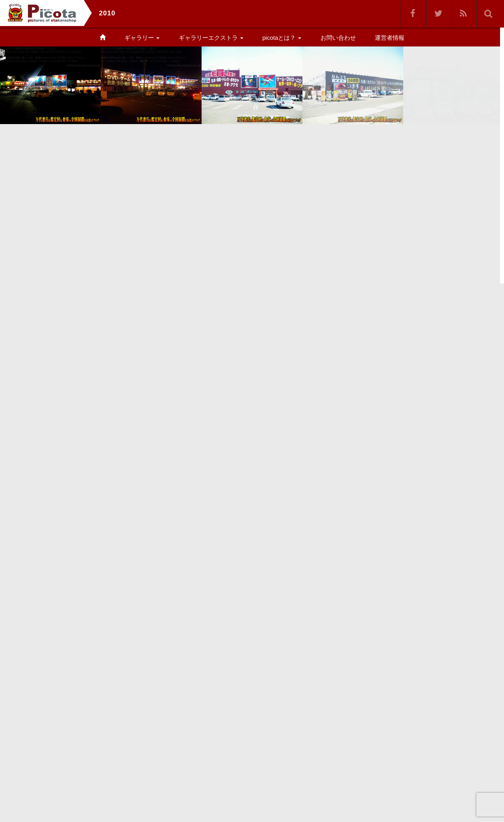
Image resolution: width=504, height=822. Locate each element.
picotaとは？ (282, 38)
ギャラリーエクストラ (211, 38)
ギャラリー (142, 38)
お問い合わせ (338, 38)
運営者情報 (390, 38)
